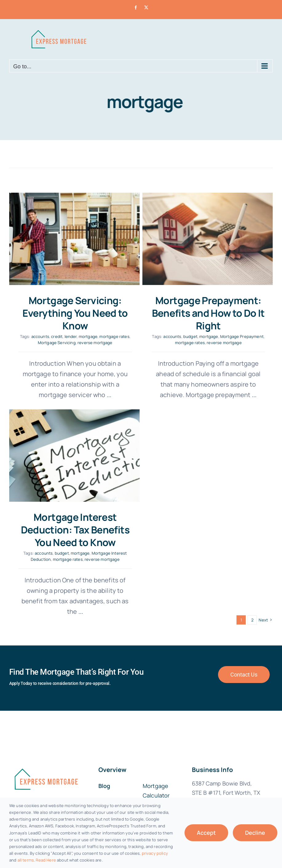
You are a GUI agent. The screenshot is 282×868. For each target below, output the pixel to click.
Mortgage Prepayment (238, 336)
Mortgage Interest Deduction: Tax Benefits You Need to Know (93, 508)
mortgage (88, 336)
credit (57, 336)
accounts (40, 336)
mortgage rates (114, 336)
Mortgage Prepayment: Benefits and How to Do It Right (204, 313)
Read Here (46, 860)
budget (186, 336)
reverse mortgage (95, 343)
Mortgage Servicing (57, 343)
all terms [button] (26, 860)
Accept (206, 833)
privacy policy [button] (155, 853)
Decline (255, 833)
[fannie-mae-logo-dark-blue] (46, 716)
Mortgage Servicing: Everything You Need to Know (75, 313)
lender (71, 336)
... (249, 395)
